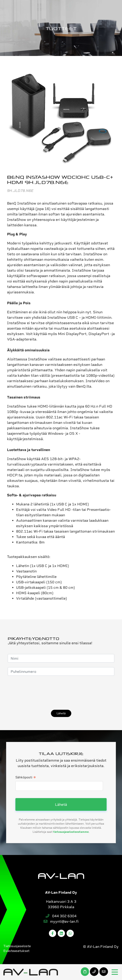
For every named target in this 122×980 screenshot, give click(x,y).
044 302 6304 (61, 916)
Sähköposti (26, 778)
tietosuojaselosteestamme (71, 832)
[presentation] (42, 693)
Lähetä (61, 713)
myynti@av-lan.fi (61, 921)
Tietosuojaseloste (17, 946)
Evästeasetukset (16, 951)
